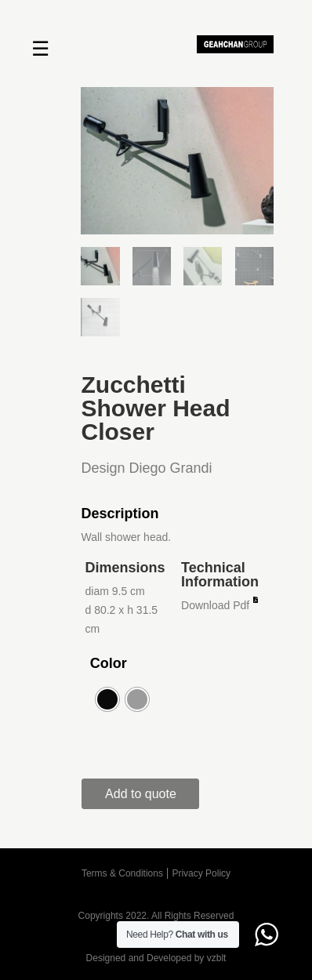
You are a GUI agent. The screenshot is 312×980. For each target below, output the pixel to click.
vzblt (217, 958)
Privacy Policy (201, 873)
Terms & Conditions (122, 873)
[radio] (107, 699)
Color (109, 663)
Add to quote (141, 794)
